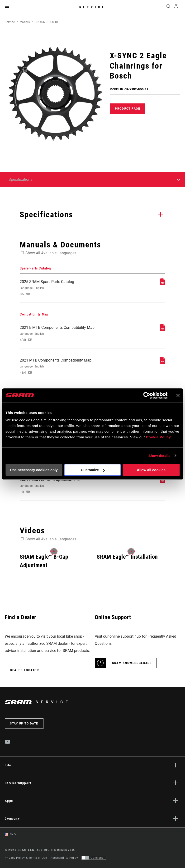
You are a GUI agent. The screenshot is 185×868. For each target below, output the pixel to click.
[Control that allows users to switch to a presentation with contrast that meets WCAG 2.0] (94, 858)
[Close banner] (178, 395)
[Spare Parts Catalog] (163, 284)
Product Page (128, 109)
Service (93, 7)
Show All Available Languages (51, 253)
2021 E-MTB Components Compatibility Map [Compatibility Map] (65, 334)
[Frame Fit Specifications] (163, 482)
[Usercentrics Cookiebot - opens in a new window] (147, 395)
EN (9, 834)
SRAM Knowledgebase (132, 663)
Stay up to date (24, 724)
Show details (159, 456)
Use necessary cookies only (34, 470)
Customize (93, 470)
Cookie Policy (159, 437)
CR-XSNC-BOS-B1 (47, 22)
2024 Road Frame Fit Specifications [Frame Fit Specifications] (65, 486)
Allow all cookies (151, 470)
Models (25, 22)
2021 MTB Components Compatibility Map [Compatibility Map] (65, 366)
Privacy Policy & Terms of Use (26, 858)
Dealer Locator (24, 670)
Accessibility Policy (64, 858)
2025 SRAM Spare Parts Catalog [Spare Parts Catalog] (65, 288)
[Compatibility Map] (163, 330)
